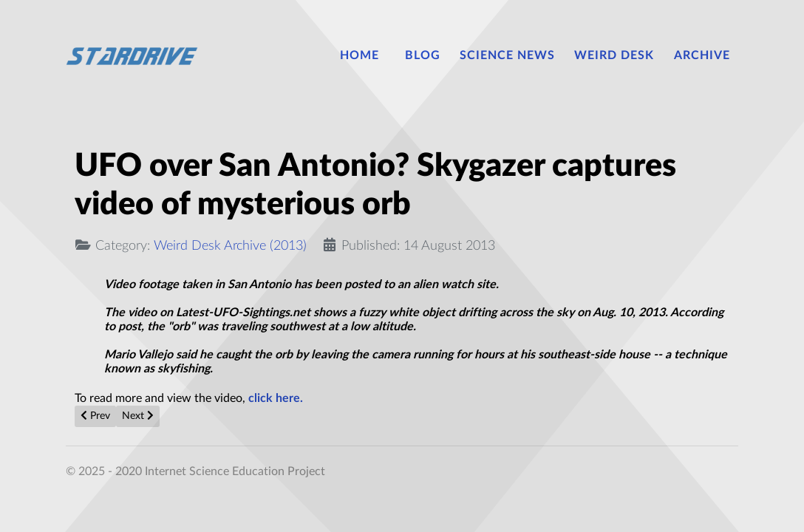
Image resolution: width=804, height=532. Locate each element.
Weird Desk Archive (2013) (230, 246)
